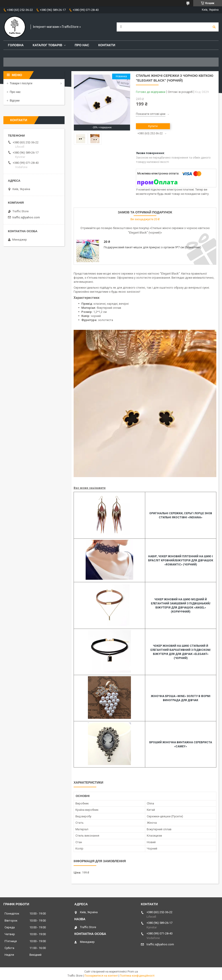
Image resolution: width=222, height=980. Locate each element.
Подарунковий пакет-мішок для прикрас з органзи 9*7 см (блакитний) (152, 247)
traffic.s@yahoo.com (26, 217)
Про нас (82, 45)
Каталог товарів (47, 45)
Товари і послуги (21, 83)
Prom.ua (133, 972)
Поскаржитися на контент (101, 976)
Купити (153, 126)
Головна (16, 45)
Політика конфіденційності (137, 976)
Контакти (107, 45)
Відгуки (15, 100)
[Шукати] (214, 27)
